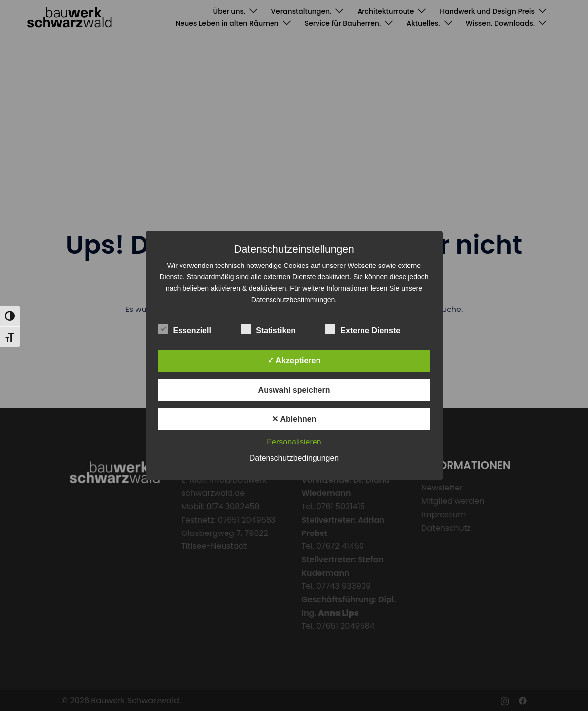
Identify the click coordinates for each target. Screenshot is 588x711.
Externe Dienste (363, 329)
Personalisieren (294, 442)
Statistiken (268, 329)
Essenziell (185, 329)
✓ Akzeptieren (294, 361)
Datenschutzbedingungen (294, 458)
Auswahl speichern (294, 390)
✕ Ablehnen (294, 419)
